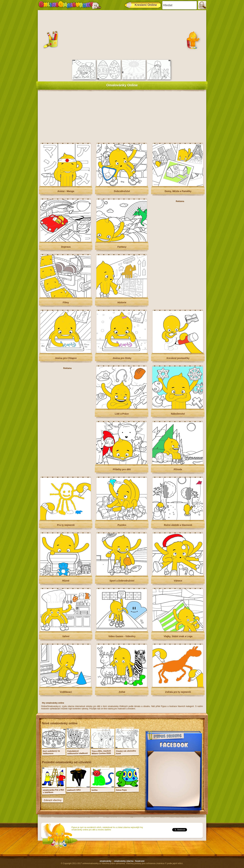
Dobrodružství (122, 191)
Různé (66, 581)
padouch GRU (74, 790)
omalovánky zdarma (124, 861)
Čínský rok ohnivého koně (126, 752)
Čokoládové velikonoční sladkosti (78, 752)
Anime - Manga (66, 191)
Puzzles (122, 525)
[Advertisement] (122, 35)
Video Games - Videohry (122, 636)
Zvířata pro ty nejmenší (178, 692)
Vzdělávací (66, 692)
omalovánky (105, 861)
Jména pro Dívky (122, 358)
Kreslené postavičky (178, 358)
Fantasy (122, 247)
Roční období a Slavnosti (178, 525)
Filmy (66, 302)
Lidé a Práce (122, 414)
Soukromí (140, 861)
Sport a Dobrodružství (122, 581)
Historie (122, 302)
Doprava (66, 247)
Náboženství (178, 414)
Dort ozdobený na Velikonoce (51, 752)
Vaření (66, 636)
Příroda (178, 469)
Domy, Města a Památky (178, 191)
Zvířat (122, 692)
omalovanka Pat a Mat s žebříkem (53, 791)
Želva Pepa (121, 790)
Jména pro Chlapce (66, 358)
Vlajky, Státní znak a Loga (178, 636)
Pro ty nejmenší (66, 525)
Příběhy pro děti (122, 469)
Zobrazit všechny (53, 800)
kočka (95, 790)
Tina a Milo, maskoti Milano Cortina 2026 (101, 752)
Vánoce (178, 581)
